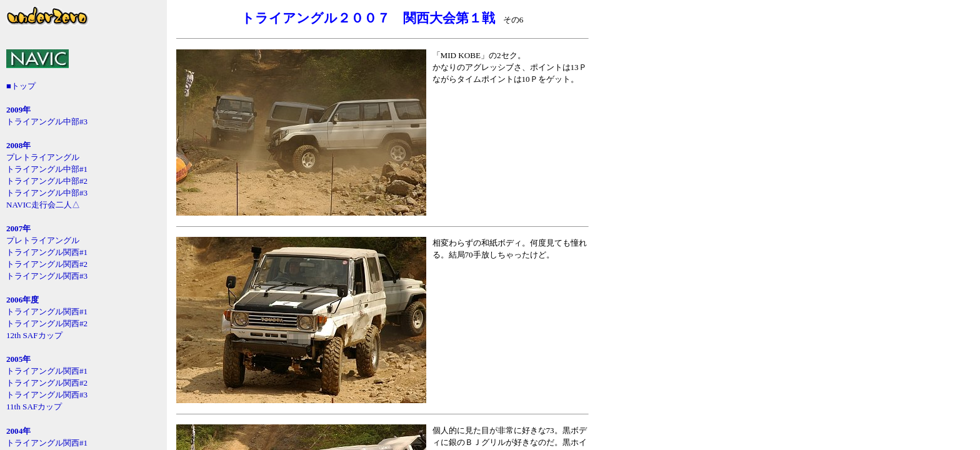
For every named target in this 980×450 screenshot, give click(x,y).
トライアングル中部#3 (47, 122)
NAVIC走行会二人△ (43, 205)
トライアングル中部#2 (47, 181)
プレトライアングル (43, 157)
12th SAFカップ (34, 335)
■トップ (21, 86)
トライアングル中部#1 (47, 169)
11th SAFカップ (34, 407)
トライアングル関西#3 (47, 276)
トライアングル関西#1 (47, 252)
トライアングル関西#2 (47, 264)
